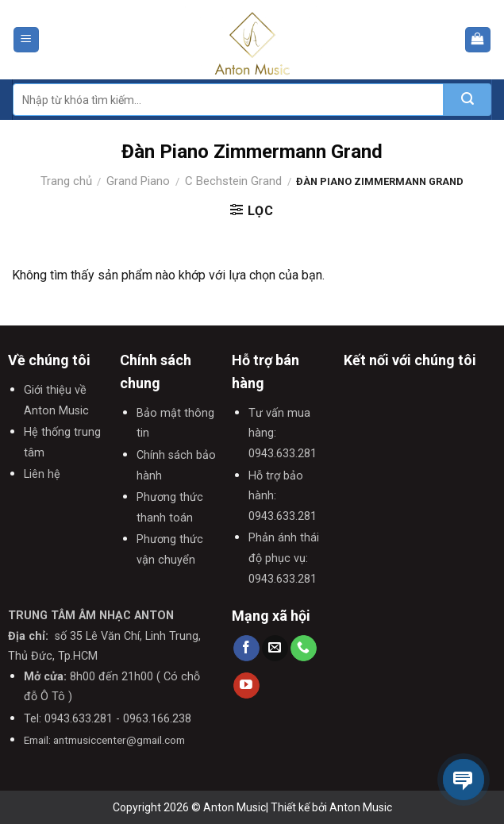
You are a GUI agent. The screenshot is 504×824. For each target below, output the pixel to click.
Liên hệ (42, 474)
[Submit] (467, 100)
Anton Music (361, 807)
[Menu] (27, 40)
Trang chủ (66, 181)
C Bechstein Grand (233, 181)
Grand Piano (138, 181)
